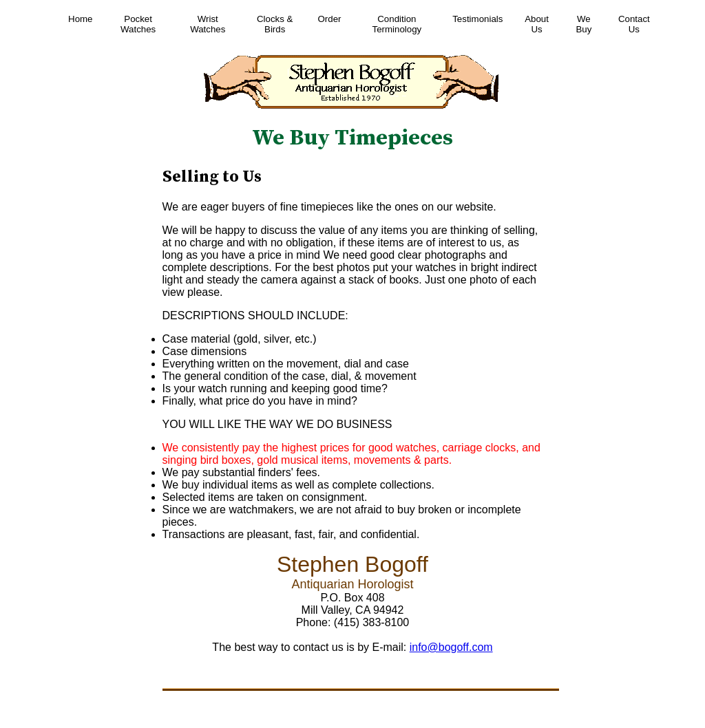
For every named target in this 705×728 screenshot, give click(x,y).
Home (80, 19)
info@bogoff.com (451, 647)
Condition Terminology (397, 24)
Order (330, 19)
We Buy (583, 24)
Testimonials (477, 19)
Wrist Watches (208, 24)
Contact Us (634, 24)
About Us (537, 24)
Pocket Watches (138, 24)
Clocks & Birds (275, 24)
